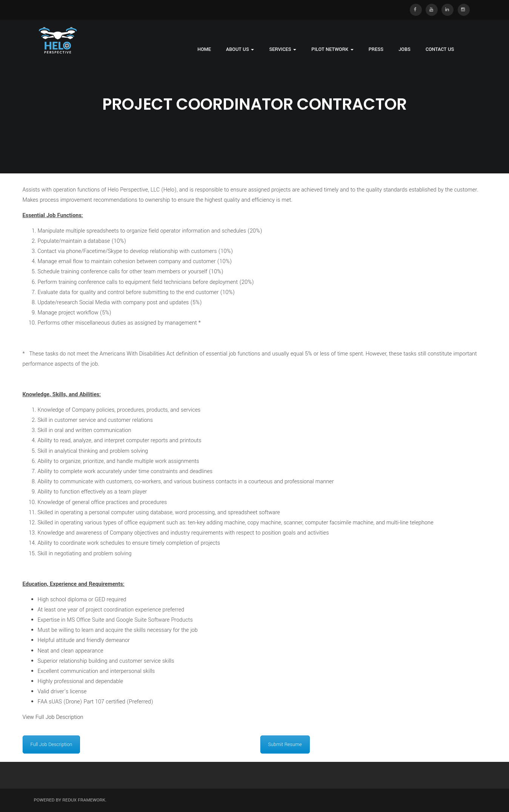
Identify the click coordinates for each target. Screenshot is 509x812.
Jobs (404, 49)
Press (376, 49)
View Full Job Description (53, 717)
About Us (240, 49)
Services (283, 49)
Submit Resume (285, 745)
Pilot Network (332, 49)
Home (204, 49)
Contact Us (440, 49)
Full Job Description (52, 745)
